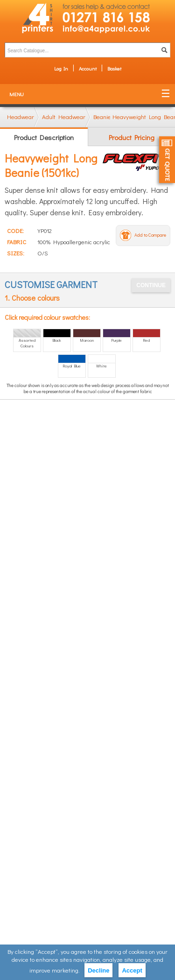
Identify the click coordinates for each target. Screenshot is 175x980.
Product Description (44, 137)
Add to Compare (150, 235)
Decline (98, 970)
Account (88, 68)
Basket (114, 68)
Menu (17, 94)
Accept (132, 970)
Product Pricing (132, 137)
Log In (61, 68)
